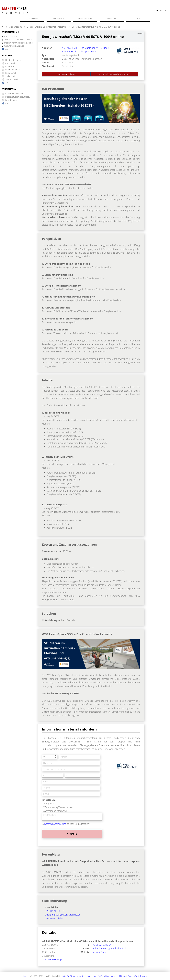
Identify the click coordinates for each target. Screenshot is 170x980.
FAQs (138, 19)
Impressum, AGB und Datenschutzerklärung (106, 976)
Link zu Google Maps (52, 959)
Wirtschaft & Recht (12, 37)
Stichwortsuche (85, 19)
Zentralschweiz (12, 79)
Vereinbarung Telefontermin (58, 807)
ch (157, 10)
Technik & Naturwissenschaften (18, 40)
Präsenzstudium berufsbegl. (18, 97)
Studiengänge (15, 27)
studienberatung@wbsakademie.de (63, 915)
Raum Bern (10, 67)
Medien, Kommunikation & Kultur (19, 43)
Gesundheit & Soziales (14, 46)
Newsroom (112, 19)
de (165, 10)
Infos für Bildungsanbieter (73, 976)
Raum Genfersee (13, 70)
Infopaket (49, 804)
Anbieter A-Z (59, 19)
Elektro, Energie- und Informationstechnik (47, 27)
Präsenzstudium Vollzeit (16, 94)
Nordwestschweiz (13, 60)
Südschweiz (11, 76)
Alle (7, 49)
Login (26, 976)
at (161, 10)
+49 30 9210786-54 (55, 911)
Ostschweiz (10, 63)
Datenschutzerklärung (55, 824)
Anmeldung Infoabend (56, 811)
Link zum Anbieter (66, 74)
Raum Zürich (11, 73)
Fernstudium (11, 100)
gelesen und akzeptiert (67, 824)
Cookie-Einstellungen (137, 976)
